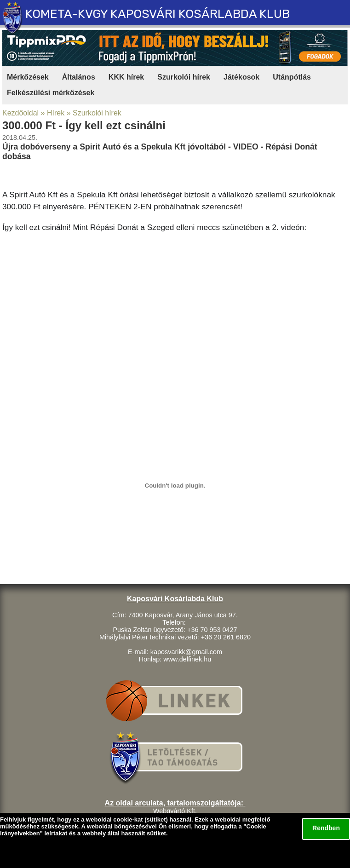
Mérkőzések (28, 77)
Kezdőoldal (20, 113)
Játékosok (241, 77)
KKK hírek (126, 77)
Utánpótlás (292, 77)
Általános (79, 77)
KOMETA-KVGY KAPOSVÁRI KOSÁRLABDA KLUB (158, 14)
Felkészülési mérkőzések (51, 93)
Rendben (326, 828)
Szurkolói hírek (184, 77)
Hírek (56, 113)
